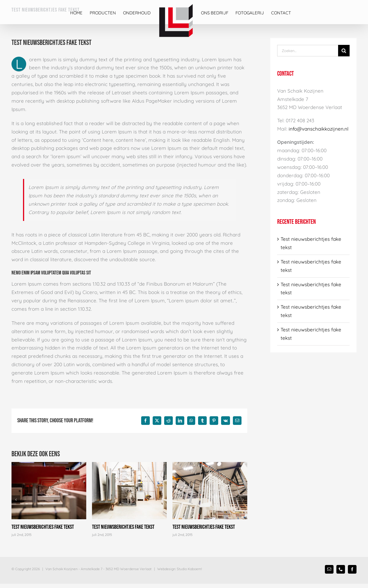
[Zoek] (344, 51)
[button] (16, 500)
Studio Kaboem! (189, 569)
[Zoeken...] (308, 51)
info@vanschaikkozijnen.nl (319, 129)
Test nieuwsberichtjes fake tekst (43, 527)
